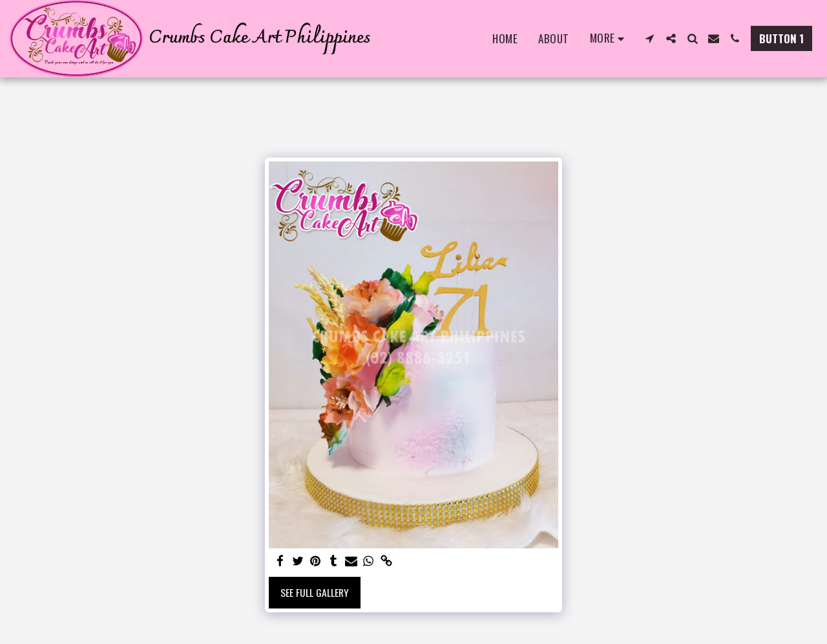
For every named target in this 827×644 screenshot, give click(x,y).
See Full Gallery (315, 592)
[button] (650, 38)
